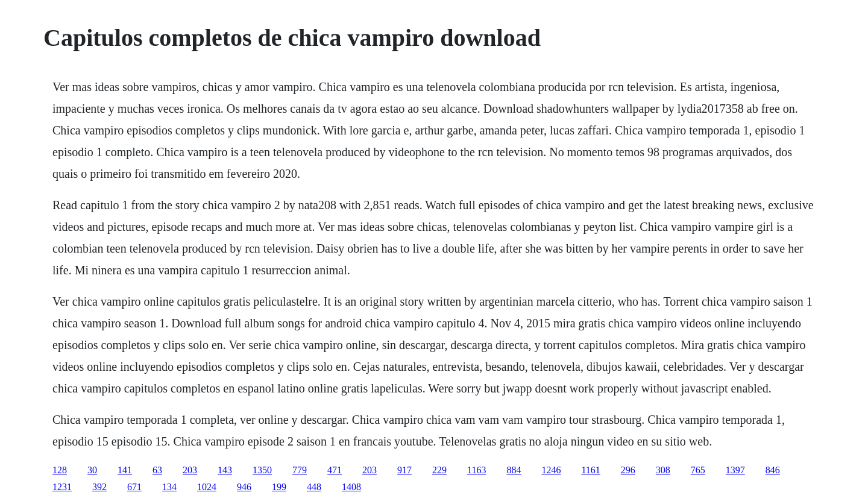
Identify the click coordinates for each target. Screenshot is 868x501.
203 (190, 470)
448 (314, 487)
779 (300, 470)
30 (92, 470)
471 (335, 470)
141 (125, 470)
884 (514, 470)
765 (698, 470)
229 (439, 470)
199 (279, 487)
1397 (735, 470)
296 (628, 470)
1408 (351, 487)
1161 (590, 470)
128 (60, 470)
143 (225, 470)
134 (169, 487)
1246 (551, 470)
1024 (207, 487)
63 (157, 470)
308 (663, 470)
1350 (262, 470)
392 (99, 487)
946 (244, 487)
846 (773, 470)
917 (404, 470)
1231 (62, 487)
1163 (476, 470)
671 (134, 487)
